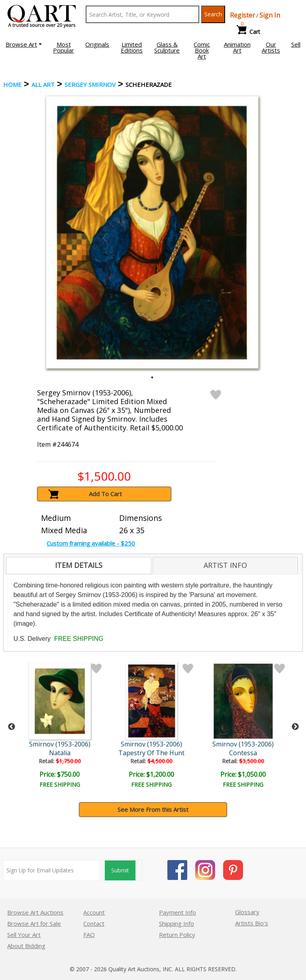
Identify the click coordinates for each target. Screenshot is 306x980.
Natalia (61, 753)
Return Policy (177, 935)
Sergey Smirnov (90, 84)
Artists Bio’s (252, 923)
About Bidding (26, 946)
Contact (94, 923)
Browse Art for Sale (34, 923)
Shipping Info (177, 923)
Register (242, 15)
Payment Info (178, 912)
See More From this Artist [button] (153, 809)
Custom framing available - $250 (91, 543)
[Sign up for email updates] (51, 870)
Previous (12, 727)
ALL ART (43, 84)
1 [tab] (152, 377)
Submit (120, 870)
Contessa (245, 753)
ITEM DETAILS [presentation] (79, 565)
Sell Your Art (24, 935)
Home (12, 84)
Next (295, 727)
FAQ (89, 935)
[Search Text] (142, 14)
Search (213, 14)
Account (94, 912)
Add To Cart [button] (105, 494)
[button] (24, 44)
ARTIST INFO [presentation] (225, 565)
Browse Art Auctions (35, 912)
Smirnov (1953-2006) (61, 744)
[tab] (79, 566)
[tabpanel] (152, 232)
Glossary (247, 912)
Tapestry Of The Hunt (153, 753)
